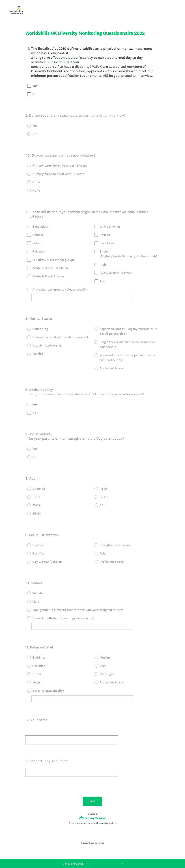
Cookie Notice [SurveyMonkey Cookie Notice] (97, 843)
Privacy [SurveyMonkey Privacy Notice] (85, 843)
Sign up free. (110, 823)
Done (92, 801)
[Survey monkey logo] (93, 818)
